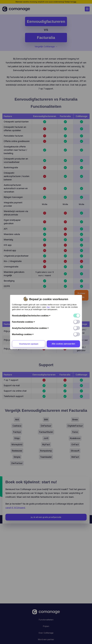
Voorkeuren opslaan (29, 292)
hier (48, 255)
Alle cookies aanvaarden (63, 292)
